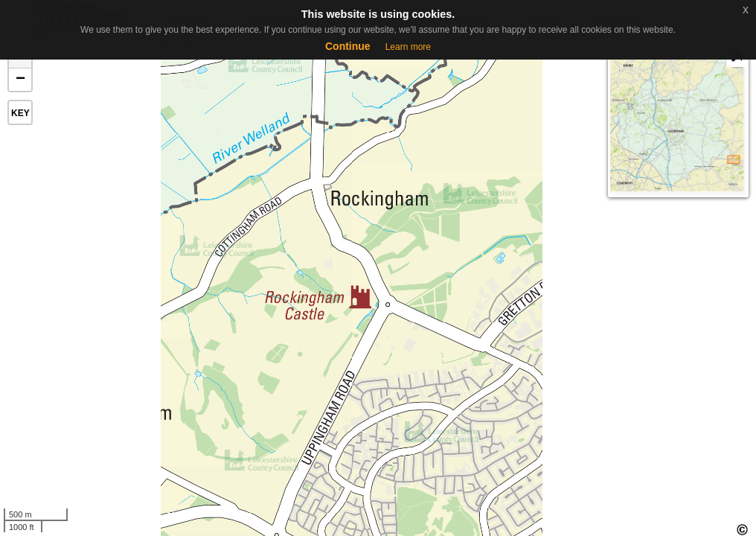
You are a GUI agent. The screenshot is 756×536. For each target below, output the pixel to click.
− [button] (20, 80)
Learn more (408, 47)
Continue (348, 46)
